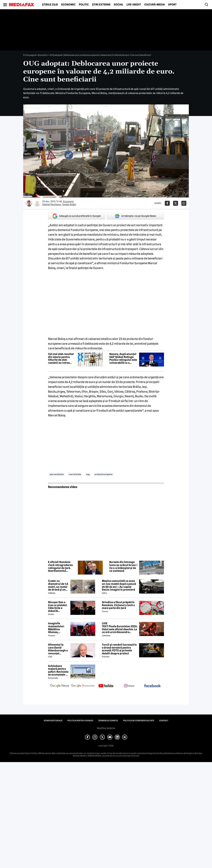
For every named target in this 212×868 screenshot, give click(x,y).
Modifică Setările (106, 728)
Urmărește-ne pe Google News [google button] (135, 216)
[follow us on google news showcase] (83, 686)
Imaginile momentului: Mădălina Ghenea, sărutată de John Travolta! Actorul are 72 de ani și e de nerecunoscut (57, 628)
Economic (68, 5)
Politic (84, 5)
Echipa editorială (53, 721)
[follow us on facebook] (152, 686)
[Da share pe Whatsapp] (184, 203)
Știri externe (101, 5)
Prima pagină (30, 55)
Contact (164, 721)
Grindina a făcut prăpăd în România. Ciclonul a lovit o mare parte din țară (118, 605)
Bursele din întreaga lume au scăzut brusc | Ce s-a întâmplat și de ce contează (123, 566)
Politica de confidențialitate (139, 721)
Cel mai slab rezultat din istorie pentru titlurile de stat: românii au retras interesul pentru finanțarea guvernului (62, 358)
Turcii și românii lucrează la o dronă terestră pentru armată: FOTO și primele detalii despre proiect (119, 649)
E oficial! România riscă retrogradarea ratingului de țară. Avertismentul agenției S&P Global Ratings (60, 566)
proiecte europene (104, 474)
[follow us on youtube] (106, 686)
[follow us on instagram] (129, 686)
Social (119, 5)
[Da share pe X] (176, 203)
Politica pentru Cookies (80, 721)
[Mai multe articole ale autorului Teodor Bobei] (37, 203)
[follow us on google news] (60, 686)
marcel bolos (75, 474)
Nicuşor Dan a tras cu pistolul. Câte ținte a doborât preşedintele (58, 607)
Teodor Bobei (69, 204)
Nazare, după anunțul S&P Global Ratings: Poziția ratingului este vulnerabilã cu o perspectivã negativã (123, 358)
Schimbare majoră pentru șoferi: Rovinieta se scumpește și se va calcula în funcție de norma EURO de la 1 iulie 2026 (58, 670)
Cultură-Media (155, 5)
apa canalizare (57, 474)
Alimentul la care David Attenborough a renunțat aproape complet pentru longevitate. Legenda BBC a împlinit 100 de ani (58, 649)
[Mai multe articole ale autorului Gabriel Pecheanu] (29, 203)
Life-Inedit (134, 5)
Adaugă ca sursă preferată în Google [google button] (77, 216)
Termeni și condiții (108, 721)
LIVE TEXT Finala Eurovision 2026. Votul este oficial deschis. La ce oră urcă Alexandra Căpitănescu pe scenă (120, 628)
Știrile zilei (50, 5)
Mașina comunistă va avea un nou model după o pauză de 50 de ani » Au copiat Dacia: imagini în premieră (119, 585)
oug (88, 474)
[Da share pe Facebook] (167, 203)
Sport (172, 5)
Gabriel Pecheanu (52, 204)
